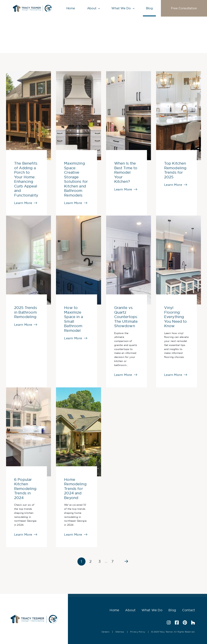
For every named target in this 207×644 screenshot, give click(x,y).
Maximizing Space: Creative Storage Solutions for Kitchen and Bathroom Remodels (76, 179)
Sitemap (120, 632)
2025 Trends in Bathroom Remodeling (26, 312)
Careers (105, 632)
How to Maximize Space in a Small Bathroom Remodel (73, 319)
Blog (149, 8)
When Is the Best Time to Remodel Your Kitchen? (126, 172)
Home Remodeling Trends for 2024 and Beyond (75, 489)
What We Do (121, 8)
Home (71, 8)
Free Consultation (184, 8)
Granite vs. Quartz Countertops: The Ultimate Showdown (126, 317)
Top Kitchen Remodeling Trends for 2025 (175, 170)
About (92, 8)
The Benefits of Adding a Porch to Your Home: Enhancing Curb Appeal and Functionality (26, 179)
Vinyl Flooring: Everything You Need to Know (176, 317)
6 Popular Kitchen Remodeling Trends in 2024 (25, 489)
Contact (189, 610)
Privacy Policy (138, 632)
